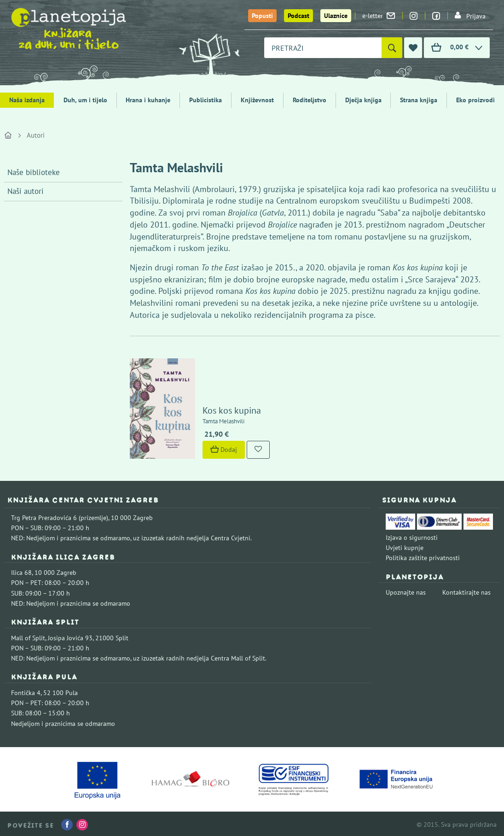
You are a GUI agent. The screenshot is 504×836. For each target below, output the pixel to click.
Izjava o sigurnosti (412, 536)
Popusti (262, 16)
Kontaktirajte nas (466, 591)
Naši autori (26, 191)
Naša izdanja (27, 100)
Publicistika (206, 100)
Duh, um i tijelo (85, 100)
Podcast (298, 16)
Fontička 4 (26, 691)
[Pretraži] (392, 48)
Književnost (257, 100)
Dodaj (223, 448)
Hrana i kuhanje (148, 100)
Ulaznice (336, 16)
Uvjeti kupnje (405, 546)
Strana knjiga (419, 100)
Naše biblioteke (34, 172)
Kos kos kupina (231, 409)
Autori (36, 135)
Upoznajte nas (406, 591)
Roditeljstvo (310, 100)
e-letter (379, 16)
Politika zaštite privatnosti (423, 556)
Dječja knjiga (363, 100)
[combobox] (323, 48)
